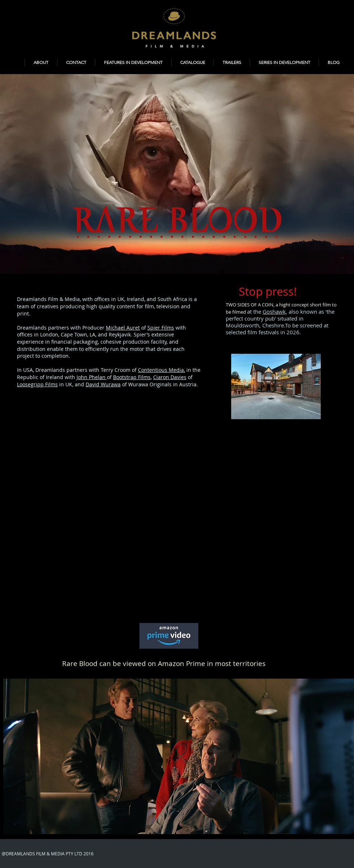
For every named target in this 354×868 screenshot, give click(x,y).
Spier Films (161, 328)
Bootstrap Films (132, 377)
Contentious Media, (161, 370)
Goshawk (274, 311)
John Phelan (92, 377)
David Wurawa (103, 384)
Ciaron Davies (170, 377)
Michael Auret (123, 328)
